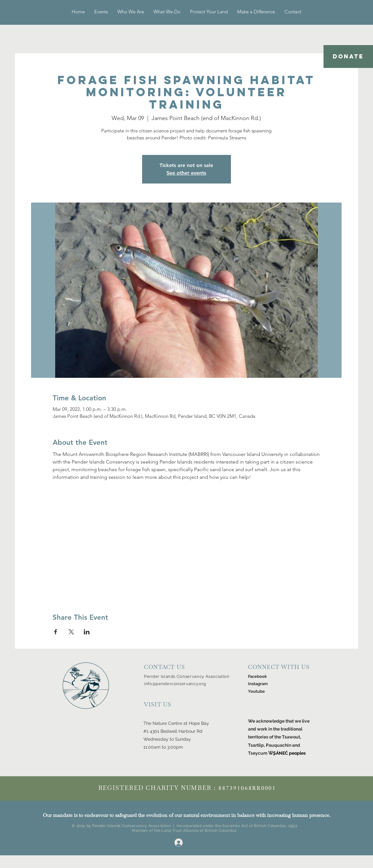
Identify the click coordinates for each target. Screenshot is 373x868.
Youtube (256, 691)
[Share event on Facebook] (56, 632)
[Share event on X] (71, 632)
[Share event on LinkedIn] (87, 632)
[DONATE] (348, 57)
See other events (186, 173)
